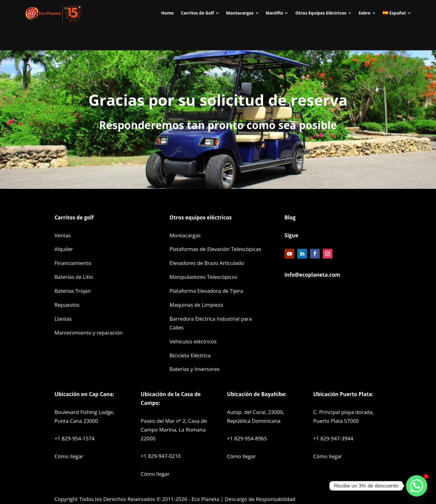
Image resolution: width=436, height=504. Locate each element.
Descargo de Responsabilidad (260, 499)
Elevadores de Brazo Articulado (207, 263)
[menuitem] (167, 13)
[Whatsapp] (417, 486)
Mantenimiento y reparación (89, 333)
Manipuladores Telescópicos (203, 277)
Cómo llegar (69, 456)
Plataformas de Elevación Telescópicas (215, 249)
